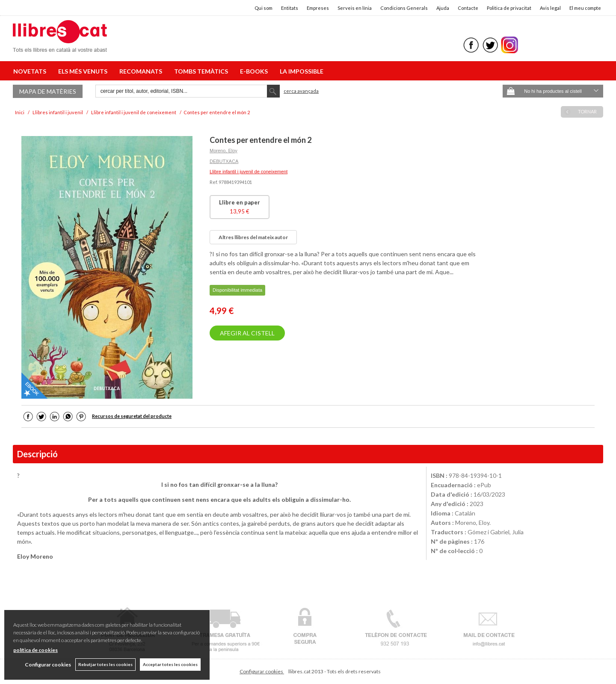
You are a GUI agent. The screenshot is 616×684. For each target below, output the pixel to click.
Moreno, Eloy (224, 151)
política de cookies (36, 650)
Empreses (318, 8)
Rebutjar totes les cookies (105, 664)
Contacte (468, 8)
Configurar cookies (262, 671)
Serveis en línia (355, 8)
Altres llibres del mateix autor (253, 237)
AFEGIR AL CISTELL (247, 333)
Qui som (264, 8)
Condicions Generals (404, 8)
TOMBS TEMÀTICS (202, 71)
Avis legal (550, 8)
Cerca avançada (301, 91)
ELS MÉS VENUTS (84, 71)
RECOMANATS (142, 71)
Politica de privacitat (509, 8)
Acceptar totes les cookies (170, 664)
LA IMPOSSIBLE (302, 71)
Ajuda (443, 8)
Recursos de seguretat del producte (132, 416)
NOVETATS (31, 71)
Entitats (290, 8)
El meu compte (585, 8)
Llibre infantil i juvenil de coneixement (249, 172)
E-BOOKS (255, 71)
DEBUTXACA (224, 161)
